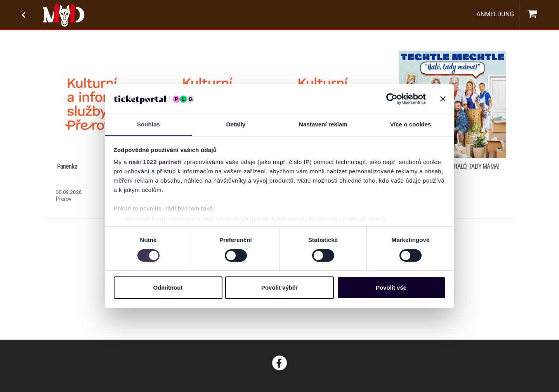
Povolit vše (391, 288)
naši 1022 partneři (155, 162)
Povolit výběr (279, 288)
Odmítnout (168, 288)
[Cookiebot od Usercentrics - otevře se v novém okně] (392, 99)
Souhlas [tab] (148, 124)
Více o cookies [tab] (411, 124)
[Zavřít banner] (443, 99)
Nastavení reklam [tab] (323, 124)
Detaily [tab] (236, 124)
